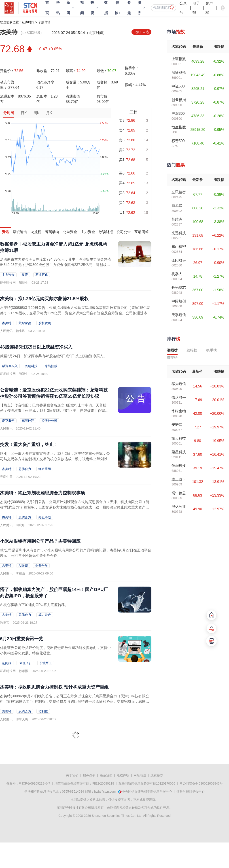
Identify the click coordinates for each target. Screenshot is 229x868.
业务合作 (41, 566)
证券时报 (28, 22)
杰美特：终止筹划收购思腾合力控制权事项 (42, 493)
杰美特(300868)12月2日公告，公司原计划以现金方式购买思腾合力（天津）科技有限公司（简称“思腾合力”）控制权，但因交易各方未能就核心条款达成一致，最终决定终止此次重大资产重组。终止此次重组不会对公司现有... (75, 507)
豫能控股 (51, 366)
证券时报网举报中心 (191, 791)
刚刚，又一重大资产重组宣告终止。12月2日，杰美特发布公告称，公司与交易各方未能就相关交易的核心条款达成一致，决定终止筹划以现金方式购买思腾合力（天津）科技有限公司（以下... (55, 459)
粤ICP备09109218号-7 (34, 783)
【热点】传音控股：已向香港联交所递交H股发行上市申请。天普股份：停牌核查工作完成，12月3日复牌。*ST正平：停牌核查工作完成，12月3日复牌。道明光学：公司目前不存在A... (53, 411)
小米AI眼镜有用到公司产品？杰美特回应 (40, 541)
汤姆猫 (7, 663)
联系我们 (106, 775)
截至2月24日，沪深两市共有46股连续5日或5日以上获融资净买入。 (53, 356)
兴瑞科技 (31, 366)
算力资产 (45, 615)
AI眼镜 (23, 566)
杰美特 (7, 323)
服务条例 (89, 775)
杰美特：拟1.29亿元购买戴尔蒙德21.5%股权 (44, 299)
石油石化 (42, 275)
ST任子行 (25, 663)
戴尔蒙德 (25, 323)
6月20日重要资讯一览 (22, 639)
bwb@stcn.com (105, 791)
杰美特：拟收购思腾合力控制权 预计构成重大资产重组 (54, 687)
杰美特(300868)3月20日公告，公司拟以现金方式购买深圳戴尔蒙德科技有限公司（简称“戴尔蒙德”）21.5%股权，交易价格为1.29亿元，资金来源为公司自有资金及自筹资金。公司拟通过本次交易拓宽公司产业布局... (75, 313)
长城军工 (46, 663)
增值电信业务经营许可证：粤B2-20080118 (84, 783)
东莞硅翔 (28, 421)
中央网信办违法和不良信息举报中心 (147, 791)
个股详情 (44, 22)
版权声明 (123, 775)
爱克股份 (8, 421)
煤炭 (25, 275)
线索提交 (157, 775)
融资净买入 (10, 366)
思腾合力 (25, 469)
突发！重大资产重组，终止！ (29, 445)
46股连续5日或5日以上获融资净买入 (36, 347)
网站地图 (140, 775)
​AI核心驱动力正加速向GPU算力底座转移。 (34, 605)
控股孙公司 (49, 421)
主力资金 (8, 275)
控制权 (43, 711)
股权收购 (45, 323)
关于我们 (72, 775)
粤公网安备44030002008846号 (201, 783)
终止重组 (45, 469)
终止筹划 (45, 517)
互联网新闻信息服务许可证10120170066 (147, 783)
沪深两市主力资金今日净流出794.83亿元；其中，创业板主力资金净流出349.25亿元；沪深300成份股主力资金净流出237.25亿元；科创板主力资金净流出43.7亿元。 (56, 265)
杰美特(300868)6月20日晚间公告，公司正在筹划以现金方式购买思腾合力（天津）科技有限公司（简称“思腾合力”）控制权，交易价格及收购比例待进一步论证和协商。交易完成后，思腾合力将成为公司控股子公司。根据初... (75, 701)
